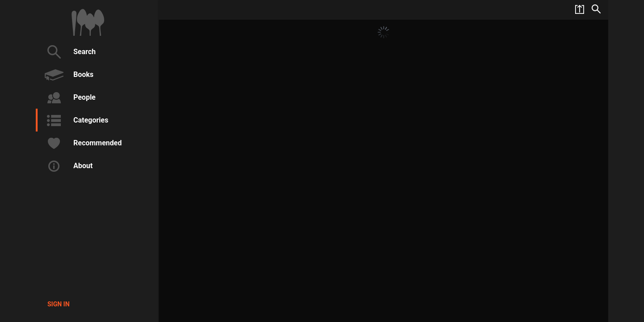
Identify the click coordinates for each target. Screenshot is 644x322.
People (69, 97)
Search (69, 52)
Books (68, 75)
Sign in (59, 304)
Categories (75, 120)
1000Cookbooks (88, 22)
